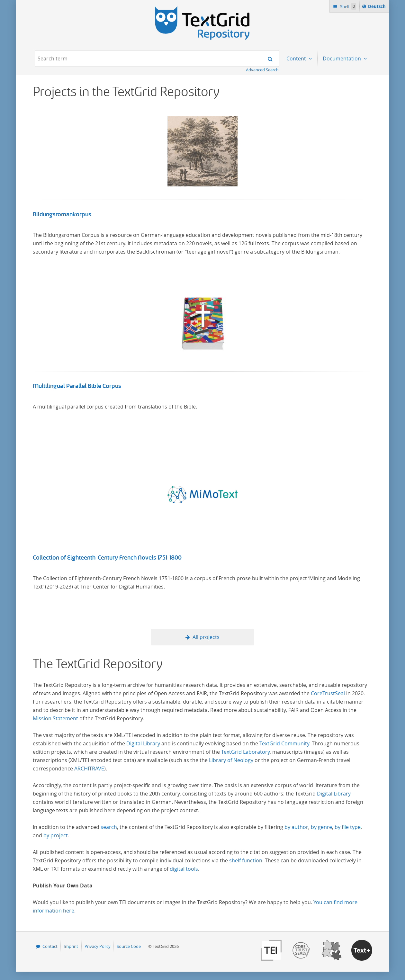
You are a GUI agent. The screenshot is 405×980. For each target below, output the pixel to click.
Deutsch (378, 7)
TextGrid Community (284, 743)
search (109, 827)
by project (56, 835)
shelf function (246, 860)
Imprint (71, 946)
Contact (50, 946)
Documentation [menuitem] (342, 58)
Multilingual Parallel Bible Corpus (77, 386)
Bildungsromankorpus (62, 214)
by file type (348, 827)
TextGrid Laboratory (245, 752)
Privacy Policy (98, 946)
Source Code (129, 946)
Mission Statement (55, 718)
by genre (321, 827)
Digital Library (143, 743)
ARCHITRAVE (89, 769)
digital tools (184, 869)
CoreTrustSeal (328, 693)
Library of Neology (231, 760)
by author (296, 827)
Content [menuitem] (297, 58)
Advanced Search (262, 70)
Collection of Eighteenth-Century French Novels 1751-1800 (107, 558)
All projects (206, 637)
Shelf (348, 6)
